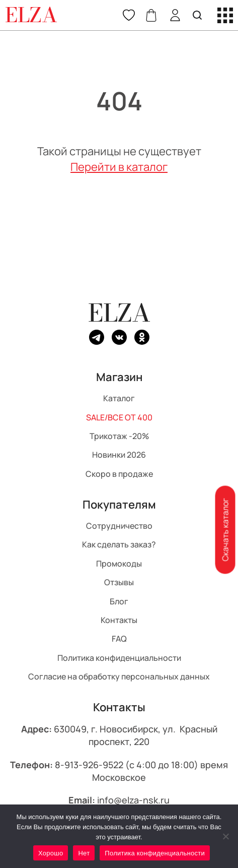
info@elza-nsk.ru (133, 800)
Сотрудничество (119, 526)
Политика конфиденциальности (119, 657)
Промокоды (119, 563)
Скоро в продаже (119, 473)
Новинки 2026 (119, 455)
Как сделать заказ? (119, 544)
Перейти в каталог (119, 167)
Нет (84, 853)
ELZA (119, 313)
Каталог (119, 398)
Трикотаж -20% (119, 436)
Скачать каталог (225, 530)
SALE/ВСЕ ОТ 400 (119, 417)
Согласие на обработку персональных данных (119, 676)
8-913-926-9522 (89, 764)
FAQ (119, 639)
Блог (119, 601)
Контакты (119, 619)
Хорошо (51, 853)
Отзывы (119, 582)
